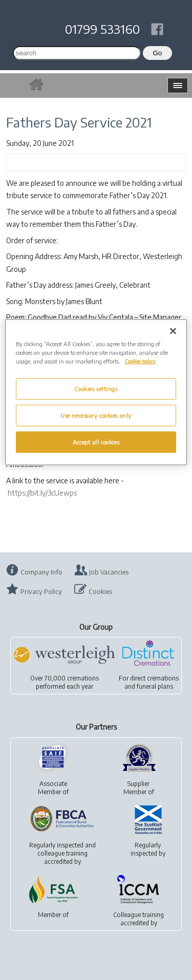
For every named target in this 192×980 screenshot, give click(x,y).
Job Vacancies (109, 572)
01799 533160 (102, 29)
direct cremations (154, 678)
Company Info (41, 572)
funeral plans (155, 686)
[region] (96, 392)
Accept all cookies (96, 442)
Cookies (100, 591)
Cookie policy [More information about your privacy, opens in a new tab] (140, 361)
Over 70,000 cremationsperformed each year (65, 682)
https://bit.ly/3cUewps (42, 493)
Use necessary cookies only (96, 415)
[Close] (173, 331)
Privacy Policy (41, 591)
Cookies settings (96, 388)
